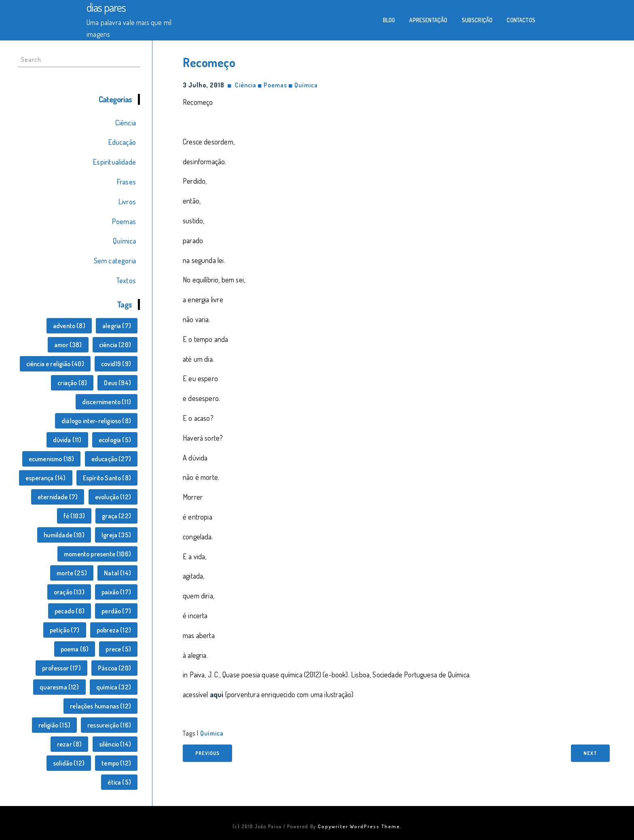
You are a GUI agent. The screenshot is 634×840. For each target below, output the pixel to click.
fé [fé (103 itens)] (74, 516)
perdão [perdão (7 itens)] (116, 611)
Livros (127, 202)
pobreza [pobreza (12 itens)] (114, 630)
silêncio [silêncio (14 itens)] (115, 744)
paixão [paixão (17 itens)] (116, 592)
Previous (207, 753)
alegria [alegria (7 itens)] (117, 326)
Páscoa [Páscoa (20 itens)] (114, 668)
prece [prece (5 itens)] (118, 649)
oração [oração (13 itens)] (69, 592)
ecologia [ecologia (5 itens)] (115, 440)
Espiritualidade (114, 162)
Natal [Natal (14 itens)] (117, 573)
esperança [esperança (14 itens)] (46, 478)
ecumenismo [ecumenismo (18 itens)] (52, 459)
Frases (126, 182)
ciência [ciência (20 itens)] (115, 345)
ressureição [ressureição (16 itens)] (109, 725)
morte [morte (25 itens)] (72, 573)
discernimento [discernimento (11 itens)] (107, 402)
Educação (122, 142)
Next (590, 753)
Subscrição (477, 20)
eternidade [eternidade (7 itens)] (58, 497)
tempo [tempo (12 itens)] (116, 763)
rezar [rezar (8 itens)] (70, 744)
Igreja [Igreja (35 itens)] (116, 535)
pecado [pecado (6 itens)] (70, 611)
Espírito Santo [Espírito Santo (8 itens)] (107, 478)
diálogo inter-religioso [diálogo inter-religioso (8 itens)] (96, 421)
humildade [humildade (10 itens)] (64, 535)
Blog (389, 20)
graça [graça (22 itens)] (116, 516)
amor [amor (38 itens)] (68, 345)
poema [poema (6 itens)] (75, 649)
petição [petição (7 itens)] (65, 630)
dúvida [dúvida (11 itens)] (67, 440)
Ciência (126, 123)
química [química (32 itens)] (114, 687)
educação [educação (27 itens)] (111, 459)
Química (124, 241)
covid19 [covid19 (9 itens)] (116, 364)
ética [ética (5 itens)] (119, 782)
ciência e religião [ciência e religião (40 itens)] (55, 364)
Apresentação (428, 20)
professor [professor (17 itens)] (61, 668)
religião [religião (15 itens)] (54, 725)
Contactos (521, 20)
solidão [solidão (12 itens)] (69, 763)
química (212, 733)
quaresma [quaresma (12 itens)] (59, 687)
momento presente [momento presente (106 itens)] (97, 554)
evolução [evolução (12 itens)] (113, 497)
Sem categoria (115, 261)
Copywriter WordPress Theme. (360, 826)
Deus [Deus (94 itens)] (117, 383)
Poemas (124, 221)
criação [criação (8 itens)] (72, 383)
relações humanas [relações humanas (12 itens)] (100, 706)
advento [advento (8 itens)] (69, 326)
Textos (126, 280)
